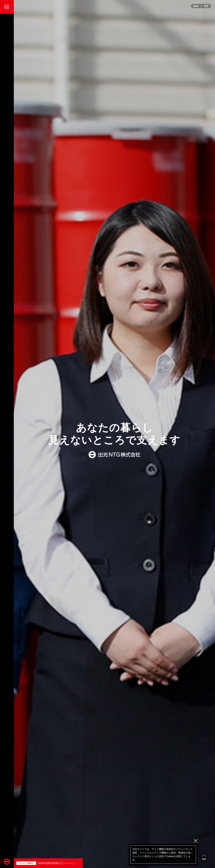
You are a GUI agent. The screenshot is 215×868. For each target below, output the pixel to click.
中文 (206, 6)
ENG (196, 6)
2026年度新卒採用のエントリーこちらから (61, 863)
